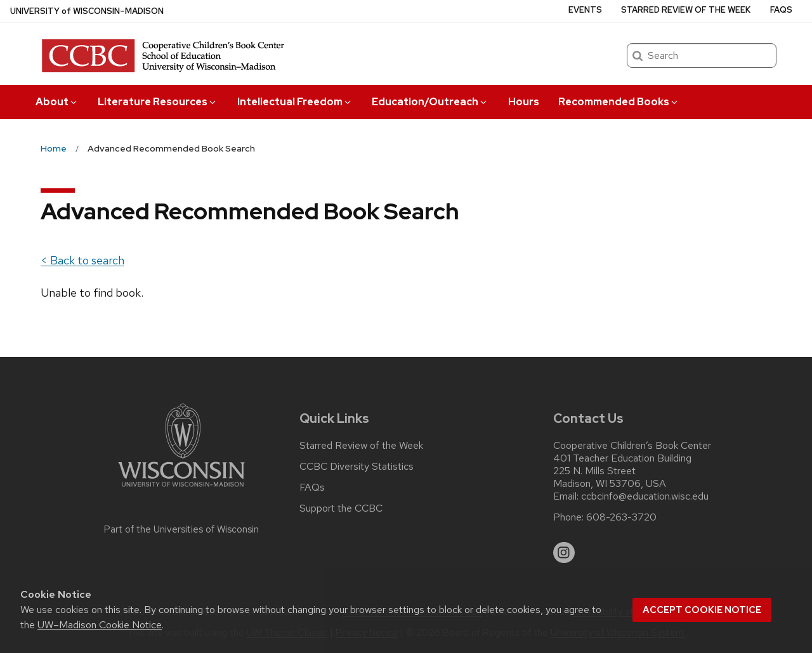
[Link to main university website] (181, 489)
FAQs (781, 10)
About (57, 102)
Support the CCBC (341, 508)
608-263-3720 (621, 517)
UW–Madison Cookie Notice (100, 625)
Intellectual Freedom (295, 102)
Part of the (181, 529)
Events (585, 10)
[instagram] (564, 553)
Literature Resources (158, 102)
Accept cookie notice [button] (702, 610)
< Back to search (82, 260)
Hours (524, 102)
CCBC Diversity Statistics (357, 467)
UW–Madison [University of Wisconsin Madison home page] (87, 11)
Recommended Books (619, 102)
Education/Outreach (430, 102)
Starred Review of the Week (686, 10)
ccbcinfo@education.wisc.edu (645, 496)
